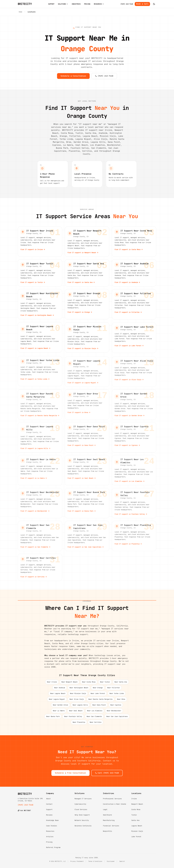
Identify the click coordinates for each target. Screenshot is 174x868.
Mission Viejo (137, 831)
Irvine (134, 799)
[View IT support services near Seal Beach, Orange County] (87, 470)
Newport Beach (137, 804)
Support (49, 809)
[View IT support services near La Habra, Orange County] (40, 470)
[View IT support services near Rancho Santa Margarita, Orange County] (40, 405)
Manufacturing (109, 820)
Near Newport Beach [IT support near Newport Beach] (69, 684)
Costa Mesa (136, 809)
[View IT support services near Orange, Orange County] (87, 306)
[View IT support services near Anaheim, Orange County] (134, 275)
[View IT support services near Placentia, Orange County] (134, 536)
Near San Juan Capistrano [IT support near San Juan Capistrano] (117, 718)
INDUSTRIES (76, 4)
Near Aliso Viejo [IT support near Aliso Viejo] (77, 701)
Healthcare (107, 815)
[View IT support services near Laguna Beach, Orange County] (40, 339)
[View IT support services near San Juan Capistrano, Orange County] (87, 536)
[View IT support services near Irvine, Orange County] (40, 243)
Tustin (134, 815)
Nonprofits (107, 831)
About (48, 799)
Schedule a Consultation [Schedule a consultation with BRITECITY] (73, 76)
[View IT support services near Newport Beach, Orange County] (87, 243)
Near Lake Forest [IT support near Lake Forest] (98, 695)
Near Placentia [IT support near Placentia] (79, 724)
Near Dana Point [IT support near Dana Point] (99, 707)
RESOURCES (99, 4)
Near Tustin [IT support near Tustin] (105, 684)
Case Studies (51, 826)
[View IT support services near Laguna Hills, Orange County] (40, 437)
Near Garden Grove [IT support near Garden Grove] (60, 707)
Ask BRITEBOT (24, 810)
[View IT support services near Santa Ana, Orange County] (87, 275)
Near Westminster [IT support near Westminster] (114, 712)
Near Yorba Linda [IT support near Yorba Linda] (117, 695)
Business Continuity (83, 826)
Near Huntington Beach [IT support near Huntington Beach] (79, 689)
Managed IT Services (83, 799)
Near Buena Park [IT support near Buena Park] (53, 718)
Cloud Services (81, 809)
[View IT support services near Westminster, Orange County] (40, 503)
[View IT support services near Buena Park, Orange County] (87, 503)
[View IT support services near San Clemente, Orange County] (40, 536)
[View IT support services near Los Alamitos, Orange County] (134, 470)
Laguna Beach (137, 826)
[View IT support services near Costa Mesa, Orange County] (134, 243)
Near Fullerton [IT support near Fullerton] (114, 689)
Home (20, 12)
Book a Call (142, 4)
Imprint (122, 861)
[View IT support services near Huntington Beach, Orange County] (40, 306)
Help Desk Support (82, 815)
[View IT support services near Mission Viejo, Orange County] (87, 339)
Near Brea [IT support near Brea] (121, 701)
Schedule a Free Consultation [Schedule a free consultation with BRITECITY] (70, 775)
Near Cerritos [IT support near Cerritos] (96, 724)
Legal (105, 809)
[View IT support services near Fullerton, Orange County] (134, 306)
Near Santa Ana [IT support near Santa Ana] (121, 684)
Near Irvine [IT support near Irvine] (52, 684)
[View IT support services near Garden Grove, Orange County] (134, 405)
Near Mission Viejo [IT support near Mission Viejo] (78, 695)
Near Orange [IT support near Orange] (98, 689)
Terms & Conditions (95, 861)
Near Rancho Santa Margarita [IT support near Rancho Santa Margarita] (100, 701)
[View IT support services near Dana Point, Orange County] (87, 437)
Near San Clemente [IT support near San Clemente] (94, 718)
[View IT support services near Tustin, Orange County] (40, 275)
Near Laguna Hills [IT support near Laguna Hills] (80, 707)
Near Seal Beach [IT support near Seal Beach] (76, 712)
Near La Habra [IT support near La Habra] (59, 712)
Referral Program (53, 847)
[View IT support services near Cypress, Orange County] (134, 437)
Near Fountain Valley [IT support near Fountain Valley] (73, 718)
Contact (49, 804)
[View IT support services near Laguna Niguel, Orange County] (87, 372)
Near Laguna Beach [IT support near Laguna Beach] (58, 695)
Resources (50, 831)
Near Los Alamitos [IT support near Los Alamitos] (95, 712)
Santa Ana (135, 820)
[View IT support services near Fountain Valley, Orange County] (134, 503)
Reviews (49, 815)
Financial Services (111, 826)
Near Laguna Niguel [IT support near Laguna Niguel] (57, 701)
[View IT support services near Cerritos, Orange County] (40, 567)
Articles (50, 837)
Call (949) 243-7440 (107, 775)
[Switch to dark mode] (154, 4)
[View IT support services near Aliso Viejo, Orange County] (134, 372)
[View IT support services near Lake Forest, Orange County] (134, 339)
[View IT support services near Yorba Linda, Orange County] (40, 372)
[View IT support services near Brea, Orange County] (87, 405)
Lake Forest (136, 837)
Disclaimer (111, 861)
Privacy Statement (77, 861)
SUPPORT (51, 4)
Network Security (82, 820)
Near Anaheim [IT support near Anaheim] (60, 689)
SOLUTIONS (63, 4)
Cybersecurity (80, 804)
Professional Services (112, 799)
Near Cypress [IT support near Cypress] (116, 707)
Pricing (49, 842)
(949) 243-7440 (127, 4)
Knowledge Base (52, 820)
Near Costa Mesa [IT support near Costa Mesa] (89, 684)
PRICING (87, 4)
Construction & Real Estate (115, 804)
